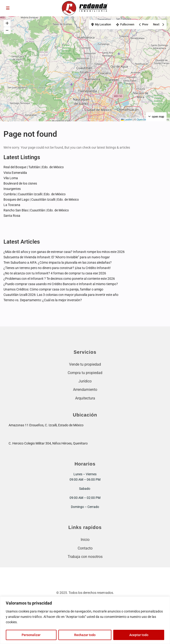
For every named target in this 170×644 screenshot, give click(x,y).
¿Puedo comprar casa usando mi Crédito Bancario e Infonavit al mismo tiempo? (61, 284)
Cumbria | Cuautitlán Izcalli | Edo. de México (35, 194)
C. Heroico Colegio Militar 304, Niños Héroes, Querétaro (48, 443)
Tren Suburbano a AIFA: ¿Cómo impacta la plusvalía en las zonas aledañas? (58, 262)
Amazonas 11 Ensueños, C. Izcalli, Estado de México (46, 425)
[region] (85, 620)
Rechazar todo (85, 635)
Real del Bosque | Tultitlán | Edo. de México (34, 167)
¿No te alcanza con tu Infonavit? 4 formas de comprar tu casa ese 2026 (55, 273)
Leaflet (127, 119)
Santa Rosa (12, 216)
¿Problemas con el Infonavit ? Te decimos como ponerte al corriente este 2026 (59, 279)
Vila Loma (11, 178)
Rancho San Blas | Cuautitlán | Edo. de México (36, 210)
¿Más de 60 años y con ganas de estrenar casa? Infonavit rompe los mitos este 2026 (64, 252)
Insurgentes (12, 189)
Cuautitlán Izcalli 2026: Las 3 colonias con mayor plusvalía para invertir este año (61, 295)
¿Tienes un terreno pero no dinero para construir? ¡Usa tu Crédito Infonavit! (57, 268)
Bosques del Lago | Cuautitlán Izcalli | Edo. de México (41, 199)
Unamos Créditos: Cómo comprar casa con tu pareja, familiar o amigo (53, 289)
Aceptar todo (139, 635)
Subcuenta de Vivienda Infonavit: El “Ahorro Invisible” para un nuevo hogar (57, 257)
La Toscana (12, 205)
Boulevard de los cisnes (20, 183)
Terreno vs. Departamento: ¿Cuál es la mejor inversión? (43, 300)
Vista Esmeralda (15, 173)
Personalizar (31, 635)
